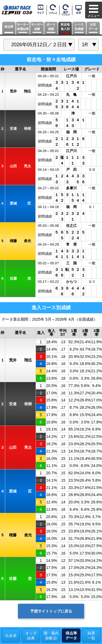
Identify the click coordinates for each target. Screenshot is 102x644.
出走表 (11, 636)
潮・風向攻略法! (51, 636)
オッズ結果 (31, 636)
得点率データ (71, 636)
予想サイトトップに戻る (51, 611)
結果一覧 (91, 636)
